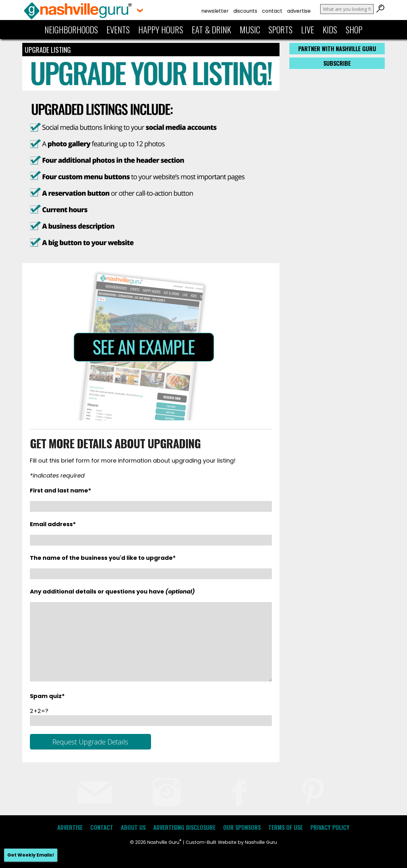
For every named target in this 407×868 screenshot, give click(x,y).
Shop (354, 30)
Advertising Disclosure (184, 827)
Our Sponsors (242, 827)
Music (250, 30)
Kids (330, 30)
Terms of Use (286, 827)
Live (308, 30)
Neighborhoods (71, 30)
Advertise (299, 11)
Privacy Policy (330, 827)
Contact (272, 11)
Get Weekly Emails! (31, 855)
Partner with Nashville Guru (337, 49)
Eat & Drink (211, 30)
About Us (133, 827)
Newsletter (215, 11)
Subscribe (337, 63)
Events (118, 30)
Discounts (245, 11)
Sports (280, 30)
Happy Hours (161, 30)
